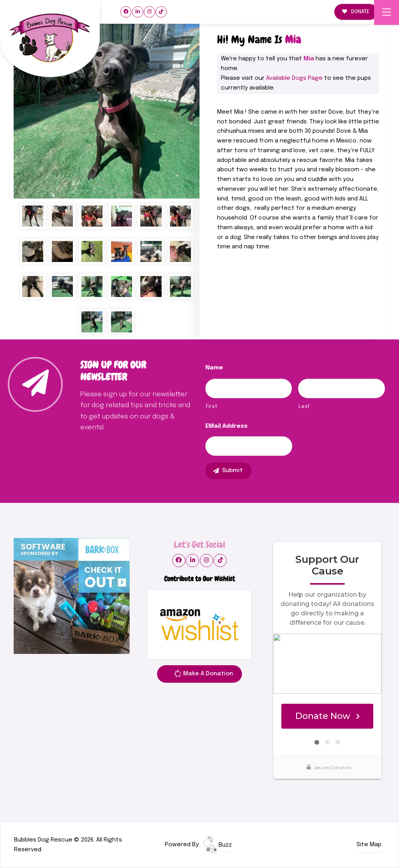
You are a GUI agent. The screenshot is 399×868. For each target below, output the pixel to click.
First (211, 407)
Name (214, 368)
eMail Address (226, 426)
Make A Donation (203, 675)
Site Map (369, 845)
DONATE (356, 12)
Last (304, 407)
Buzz (217, 845)
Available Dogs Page (294, 78)
